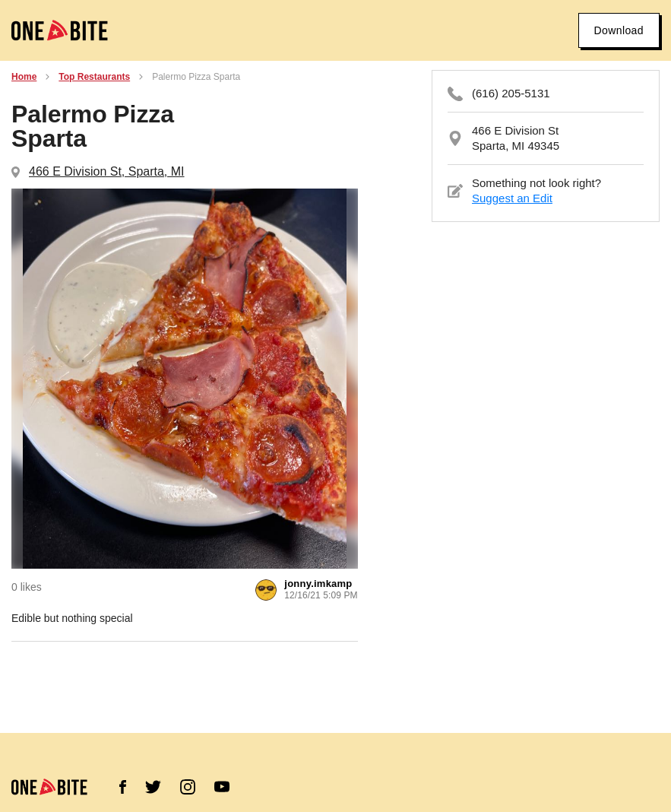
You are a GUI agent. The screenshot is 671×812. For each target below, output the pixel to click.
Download (619, 30)
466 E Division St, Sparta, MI (107, 171)
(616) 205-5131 (511, 93)
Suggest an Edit (512, 198)
